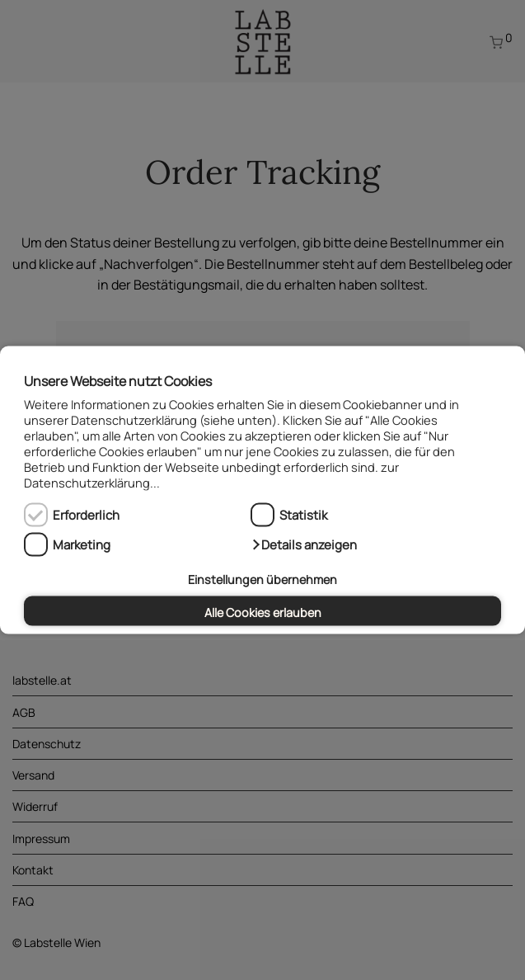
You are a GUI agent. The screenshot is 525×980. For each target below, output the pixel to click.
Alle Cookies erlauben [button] (263, 612)
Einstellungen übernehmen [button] (262, 580)
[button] (304, 544)
